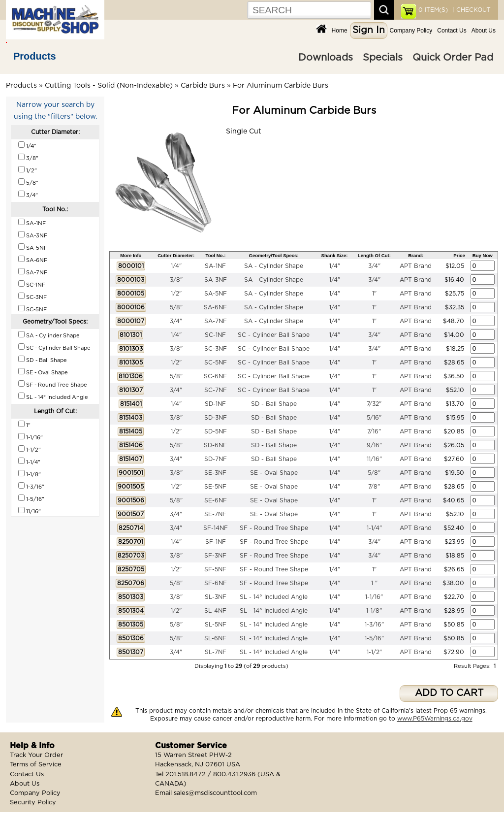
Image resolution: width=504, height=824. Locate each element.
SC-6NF (215, 376)
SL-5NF (216, 625)
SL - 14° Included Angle (274, 597)
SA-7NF (216, 321)
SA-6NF (215, 307)
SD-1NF (215, 404)
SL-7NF (216, 652)
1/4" (176, 266)
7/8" (374, 487)
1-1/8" (374, 611)
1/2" (176, 294)
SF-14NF (216, 528)
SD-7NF (216, 459)
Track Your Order (36, 755)
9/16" (374, 445)
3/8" (176, 280)
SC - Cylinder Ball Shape (274, 335)
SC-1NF (215, 335)
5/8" (176, 307)
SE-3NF (215, 473)
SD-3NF (216, 418)
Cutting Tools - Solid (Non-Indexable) (109, 86)
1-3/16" (374, 625)
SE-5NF (215, 487)
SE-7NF (215, 514)
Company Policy (411, 31)
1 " (374, 583)
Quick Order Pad (453, 58)
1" (374, 294)
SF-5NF (215, 569)
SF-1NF (216, 542)
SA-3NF (216, 280)
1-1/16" (374, 597)
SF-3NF (215, 556)
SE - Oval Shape (274, 473)
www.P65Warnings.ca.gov (435, 719)
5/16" (374, 418)
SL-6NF (215, 638)
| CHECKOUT (471, 10)
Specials (383, 58)
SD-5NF (216, 431)
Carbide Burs (203, 86)
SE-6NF (216, 500)
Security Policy (33, 803)
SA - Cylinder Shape (274, 266)
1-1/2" (374, 652)
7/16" (374, 431)
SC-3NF (216, 349)
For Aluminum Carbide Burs (281, 86)
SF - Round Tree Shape (274, 528)
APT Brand (416, 266)
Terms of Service (36, 765)
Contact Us (452, 31)
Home (340, 31)
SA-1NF (215, 266)
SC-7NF (216, 390)
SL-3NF (216, 597)
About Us (484, 31)
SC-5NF (216, 363)
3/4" (374, 266)
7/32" (374, 404)
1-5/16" (374, 638)
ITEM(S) (433, 10)
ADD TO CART (449, 693)
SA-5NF (216, 294)
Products (35, 56)
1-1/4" (374, 528)
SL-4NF (215, 611)
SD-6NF (215, 445)
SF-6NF (216, 583)
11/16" (374, 459)
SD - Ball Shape (274, 404)
